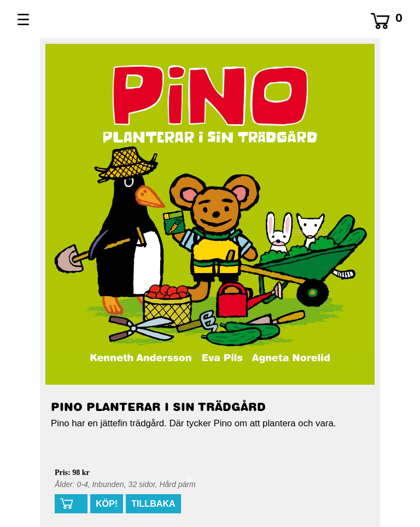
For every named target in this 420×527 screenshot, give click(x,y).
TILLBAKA (153, 503)
